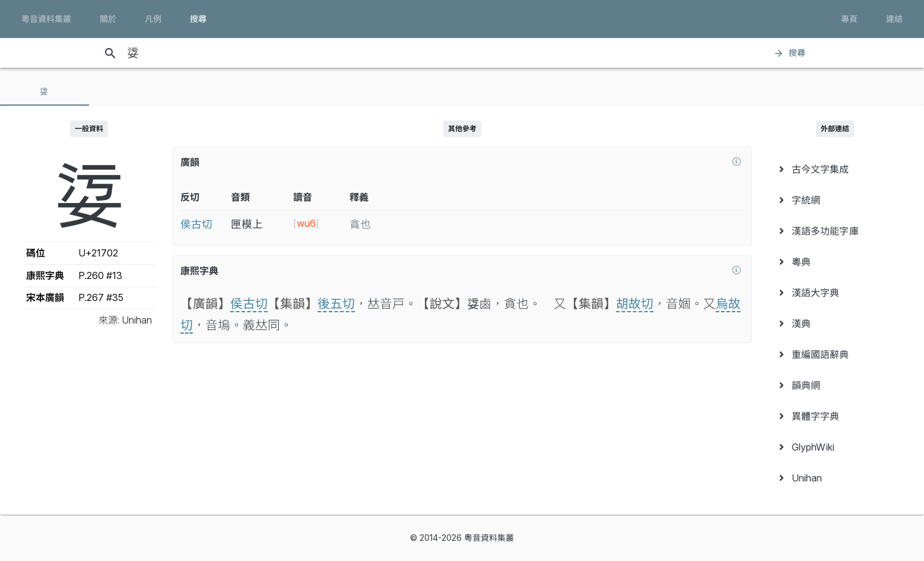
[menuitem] (836, 169)
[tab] (45, 91)
